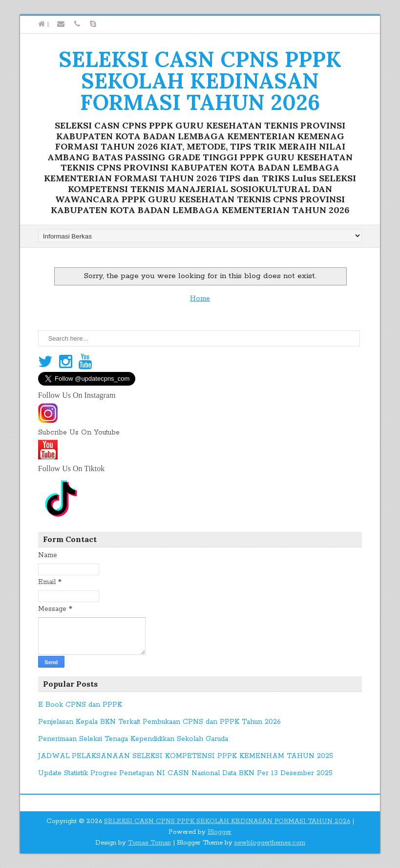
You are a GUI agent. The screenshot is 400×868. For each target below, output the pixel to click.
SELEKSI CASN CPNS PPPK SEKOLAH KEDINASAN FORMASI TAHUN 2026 (200, 81)
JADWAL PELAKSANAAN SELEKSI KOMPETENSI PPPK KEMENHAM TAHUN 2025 (186, 756)
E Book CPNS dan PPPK (80, 705)
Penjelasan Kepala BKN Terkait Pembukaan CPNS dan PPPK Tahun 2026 (159, 722)
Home (200, 299)
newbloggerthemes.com (270, 843)
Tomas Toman (149, 843)
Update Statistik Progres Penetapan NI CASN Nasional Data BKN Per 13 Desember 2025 (185, 773)
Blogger (220, 832)
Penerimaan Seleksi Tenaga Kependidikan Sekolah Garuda (133, 739)
